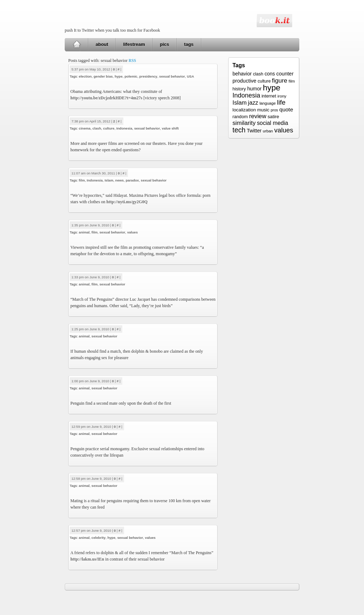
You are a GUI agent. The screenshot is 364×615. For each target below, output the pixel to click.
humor (254, 89)
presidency (148, 76)
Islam (109, 180)
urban (268, 131)
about (102, 44)
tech (239, 130)
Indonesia (124, 128)
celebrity (98, 538)
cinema (85, 128)
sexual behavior (172, 76)
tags (189, 44)
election (85, 76)
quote (286, 109)
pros (274, 110)
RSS (132, 61)
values (133, 232)
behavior (242, 74)
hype (118, 76)
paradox (132, 180)
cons (270, 74)
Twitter (254, 131)
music (263, 110)
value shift (170, 128)
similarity (244, 123)
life (281, 102)
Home (77, 44)
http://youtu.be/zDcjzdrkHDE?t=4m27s (106, 98)
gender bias (103, 76)
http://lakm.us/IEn (87, 559)
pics (165, 44)
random (240, 117)
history (239, 89)
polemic (131, 76)
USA (191, 76)
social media (273, 123)
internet (269, 96)
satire (274, 117)
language (268, 103)
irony (282, 96)
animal (84, 232)
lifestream (134, 44)
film (82, 180)
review (258, 116)
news (119, 180)
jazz (253, 102)
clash (97, 128)
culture (109, 128)
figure (280, 80)
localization (244, 110)
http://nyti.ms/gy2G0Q (127, 202)
